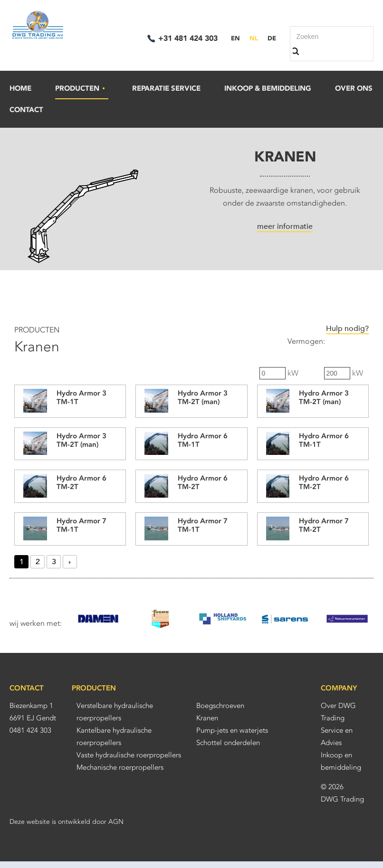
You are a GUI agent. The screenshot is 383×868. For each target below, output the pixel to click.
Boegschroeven (220, 706)
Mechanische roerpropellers (120, 767)
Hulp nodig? (347, 329)
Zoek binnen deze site (298, 51)
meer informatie (285, 226)
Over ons (354, 88)
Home (20, 88)
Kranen (207, 718)
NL (254, 38)
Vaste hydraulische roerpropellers (129, 755)
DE (272, 38)
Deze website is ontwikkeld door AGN (67, 822)
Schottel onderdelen (228, 743)
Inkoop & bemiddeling (268, 88)
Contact (26, 110)
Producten (81, 89)
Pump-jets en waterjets (232, 730)
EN (235, 38)
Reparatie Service (166, 88)
